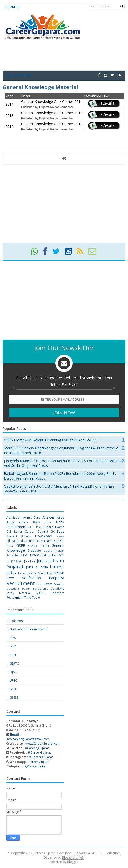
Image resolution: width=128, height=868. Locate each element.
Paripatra (56, 578)
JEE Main (17, 561)
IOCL (61, 555)
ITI (8, 561)
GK (62, 541)
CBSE (13, 655)
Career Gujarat (39, 762)
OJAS (13, 672)
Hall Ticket (49, 555)
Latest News (27, 573)
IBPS (13, 638)
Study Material (18, 593)
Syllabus (41, 593)
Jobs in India (37, 567)
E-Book (60, 537)
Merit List (45, 573)
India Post (17, 621)
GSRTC (14, 663)
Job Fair (30, 561)
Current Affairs (18, 536)
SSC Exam (45, 584)
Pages (13, 7)
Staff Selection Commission (29, 629)
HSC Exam (30, 555)
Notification (31, 578)
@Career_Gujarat (37, 748)
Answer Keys (53, 517)
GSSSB (33, 546)
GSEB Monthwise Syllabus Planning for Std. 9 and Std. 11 (50, 440)
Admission (14, 518)
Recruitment (21, 583)
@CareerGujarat (39, 753)
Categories (19, 75)
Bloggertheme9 (73, 857)
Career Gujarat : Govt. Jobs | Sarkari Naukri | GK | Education (77, 853)
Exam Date (52, 541)
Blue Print (35, 527)
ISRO (13, 646)
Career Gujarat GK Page (45, 532)
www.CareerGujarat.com (43, 744)
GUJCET (44, 546)
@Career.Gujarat (41, 757)
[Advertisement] (64, 203)
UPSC (13, 680)
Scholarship (41, 588)
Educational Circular (20, 541)
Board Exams (54, 527)
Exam (39, 541)
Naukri (59, 573)
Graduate (34, 550)
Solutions (58, 588)
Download (44, 536)
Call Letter (14, 532)
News (10, 578)
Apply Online (17, 522)
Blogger (73, 862)
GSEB (21, 545)
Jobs (42, 560)
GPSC (10, 546)
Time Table (32, 598)
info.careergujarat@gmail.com (28, 737)
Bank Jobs (42, 522)
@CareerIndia (35, 766)
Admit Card (32, 518)
